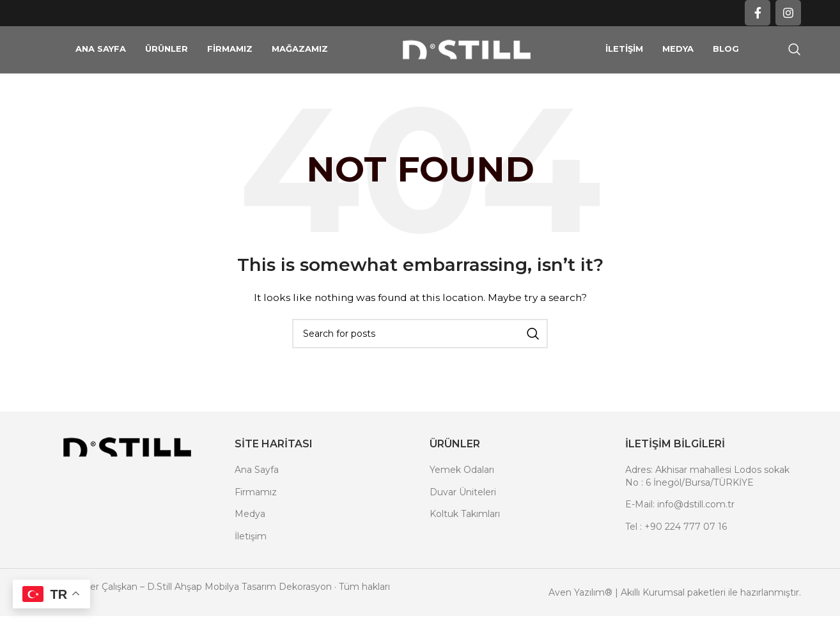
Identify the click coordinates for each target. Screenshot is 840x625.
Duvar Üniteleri (463, 513)
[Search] (795, 60)
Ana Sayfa (257, 490)
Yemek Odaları (462, 490)
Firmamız (256, 513)
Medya (250, 535)
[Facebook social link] (758, 13)
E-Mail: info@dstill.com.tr (680, 525)
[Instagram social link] (788, 13)
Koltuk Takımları (465, 535)
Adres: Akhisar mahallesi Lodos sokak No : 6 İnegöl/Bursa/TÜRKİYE (707, 497)
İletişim (251, 557)
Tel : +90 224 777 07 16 (676, 547)
